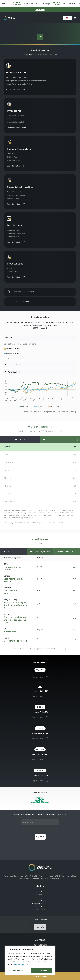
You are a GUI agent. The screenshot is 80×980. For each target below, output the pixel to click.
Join (40, 37)
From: (7, 358)
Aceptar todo (42, 970)
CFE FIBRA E (40, 895)
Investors (40, 898)
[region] (30, 961)
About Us (40, 892)
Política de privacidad (22, 965)
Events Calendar (40, 907)
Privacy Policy (40, 910)
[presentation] (40, 851)
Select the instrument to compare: (20, 344)
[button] (74, 18)
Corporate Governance (40, 904)
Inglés (67, 18)
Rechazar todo (19, 970)
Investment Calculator (40, 901)
